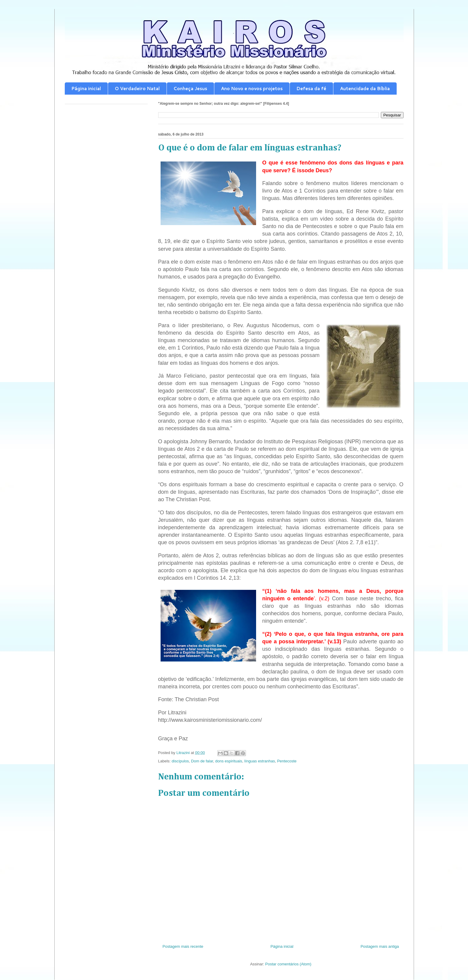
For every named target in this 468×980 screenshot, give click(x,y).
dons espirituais (229, 761)
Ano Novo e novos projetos (252, 89)
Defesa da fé (311, 89)
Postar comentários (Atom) (288, 964)
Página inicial (86, 89)
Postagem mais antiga (380, 946)
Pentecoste (287, 761)
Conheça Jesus (190, 89)
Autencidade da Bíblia (365, 89)
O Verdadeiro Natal (137, 89)
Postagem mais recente (183, 946)
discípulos (180, 761)
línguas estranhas (260, 761)
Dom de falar (202, 761)
